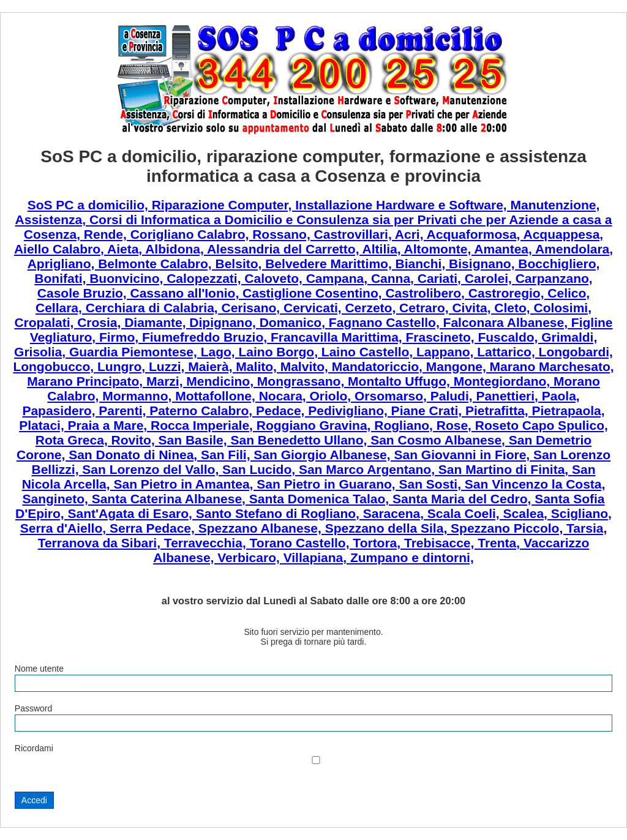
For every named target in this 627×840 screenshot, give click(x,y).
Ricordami (34, 748)
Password (33, 708)
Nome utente (39, 669)
